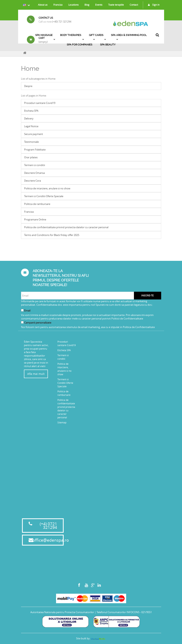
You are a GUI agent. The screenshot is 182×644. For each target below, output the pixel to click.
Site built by (91, 638)
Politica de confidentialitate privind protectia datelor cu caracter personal (66, 227)
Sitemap (62, 422)
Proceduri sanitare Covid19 (40, 103)
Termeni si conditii (35, 165)
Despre (28, 86)
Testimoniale (31, 142)
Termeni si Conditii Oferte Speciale (44, 196)
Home (30, 68)
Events (99, 5)
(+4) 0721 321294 (48, 526)
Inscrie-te (147, 296)
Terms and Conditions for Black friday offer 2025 (52, 235)
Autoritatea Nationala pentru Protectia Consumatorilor (62, 612)
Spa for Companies (80, 45)
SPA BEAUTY (108, 45)
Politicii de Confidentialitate (127, 319)
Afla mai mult (36, 374)
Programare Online (35, 219)
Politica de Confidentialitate (139, 327)
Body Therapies (71, 35)
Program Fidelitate (35, 150)
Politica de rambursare (37, 204)
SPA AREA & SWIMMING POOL (129, 35)
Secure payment (34, 134)
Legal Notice (31, 126)
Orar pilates (31, 157)
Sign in (153, 5)
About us (43, 5)
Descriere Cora (33, 181)
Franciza (58, 5)
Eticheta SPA (31, 111)
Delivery (29, 118)
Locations (73, 5)
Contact (134, 5)
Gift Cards (96, 35)
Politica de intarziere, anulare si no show (47, 188)
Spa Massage (44, 35)
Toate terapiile (116, 5)
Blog (87, 5)
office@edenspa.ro (51, 540)
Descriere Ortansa (34, 173)
